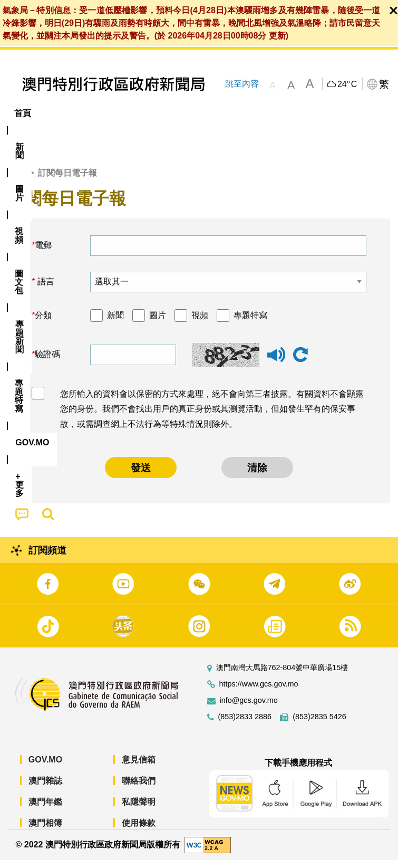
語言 (44, 290)
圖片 (158, 323)
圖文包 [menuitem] (178, 113)
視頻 (200, 323)
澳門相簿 (45, 831)
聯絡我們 (139, 789)
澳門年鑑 (45, 810)
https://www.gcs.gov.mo (259, 693)
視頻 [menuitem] (136, 113)
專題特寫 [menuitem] (282, 113)
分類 (43, 323)
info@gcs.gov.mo (249, 709)
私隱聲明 (139, 810)
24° (347, 84)
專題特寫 (250, 323)
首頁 (16, 181)
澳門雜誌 (45, 789)
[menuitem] (59, 113)
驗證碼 (47, 363)
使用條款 (139, 831)
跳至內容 (242, 84)
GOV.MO (45, 768)
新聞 (115, 323)
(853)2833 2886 (245, 725)
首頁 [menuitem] (23, 113)
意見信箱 (139, 768)
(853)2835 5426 (319, 725)
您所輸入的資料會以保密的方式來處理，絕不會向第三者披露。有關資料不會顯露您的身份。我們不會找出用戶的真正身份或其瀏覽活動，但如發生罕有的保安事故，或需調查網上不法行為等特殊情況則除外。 (212, 417)
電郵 (43, 254)
